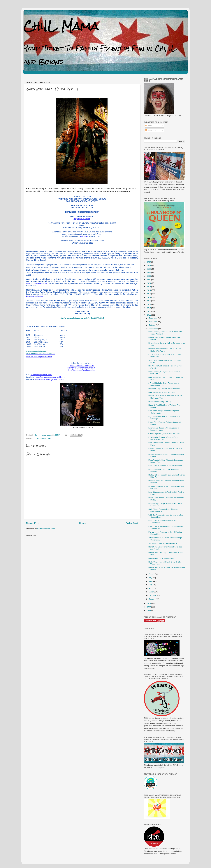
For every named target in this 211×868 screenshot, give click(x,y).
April (151, 588)
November (153, 322)
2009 (149, 607)
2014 (149, 304)
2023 (149, 273)
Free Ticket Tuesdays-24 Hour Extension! (165, 466)
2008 (149, 610)
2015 (149, 301)
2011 (149, 315)
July (151, 578)
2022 (149, 276)
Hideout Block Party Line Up (160, 402)
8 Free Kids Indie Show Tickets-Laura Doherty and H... (163, 384)
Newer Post (33, 523)
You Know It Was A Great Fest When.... (164, 543)
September (154, 329)
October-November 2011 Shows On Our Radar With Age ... (165, 350)
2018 (149, 290)
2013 (149, 308)
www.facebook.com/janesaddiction (41, 354)
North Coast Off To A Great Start (161, 558)
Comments (151, 130)
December (153, 318)
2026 (149, 262)
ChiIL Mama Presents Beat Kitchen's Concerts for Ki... (163, 510)
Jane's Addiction (39, 439)
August (152, 574)
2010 (149, 603)
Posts (149, 126)
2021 (149, 280)
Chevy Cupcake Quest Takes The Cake (164, 434)
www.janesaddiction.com (37, 351)
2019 (149, 287)
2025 (149, 265)
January (152, 599)
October (152, 325)
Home (82, 523)
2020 (149, 283)
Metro (49, 439)
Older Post (132, 523)
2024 (149, 269)
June (151, 581)
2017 (149, 294)
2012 (149, 311)
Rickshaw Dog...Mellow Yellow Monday (164, 389)
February (153, 595)
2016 (149, 297)
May (151, 585)
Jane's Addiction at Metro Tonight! (162, 392)
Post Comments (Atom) (47, 529)
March (152, 592)
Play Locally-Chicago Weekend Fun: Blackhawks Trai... (163, 438)
